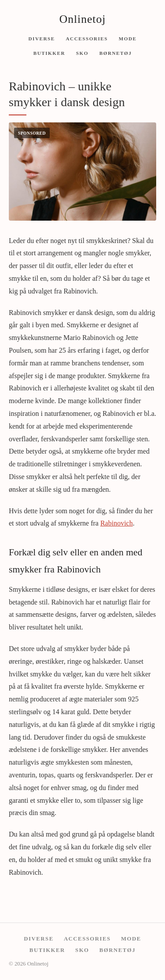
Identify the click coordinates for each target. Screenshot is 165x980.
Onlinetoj (83, 19)
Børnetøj (116, 53)
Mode (128, 38)
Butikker (49, 53)
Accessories (86, 38)
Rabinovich (117, 523)
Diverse (41, 38)
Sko (82, 53)
